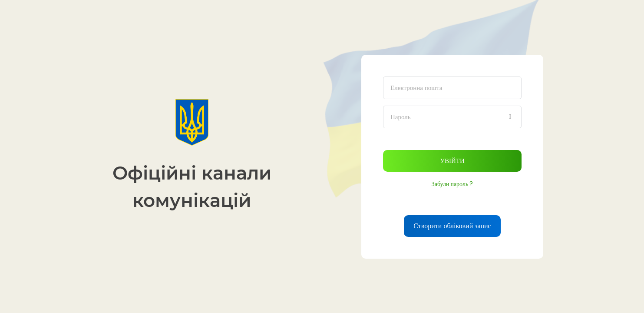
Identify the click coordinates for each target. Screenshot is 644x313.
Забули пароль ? (452, 184)
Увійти (452, 161)
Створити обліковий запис (452, 226)
